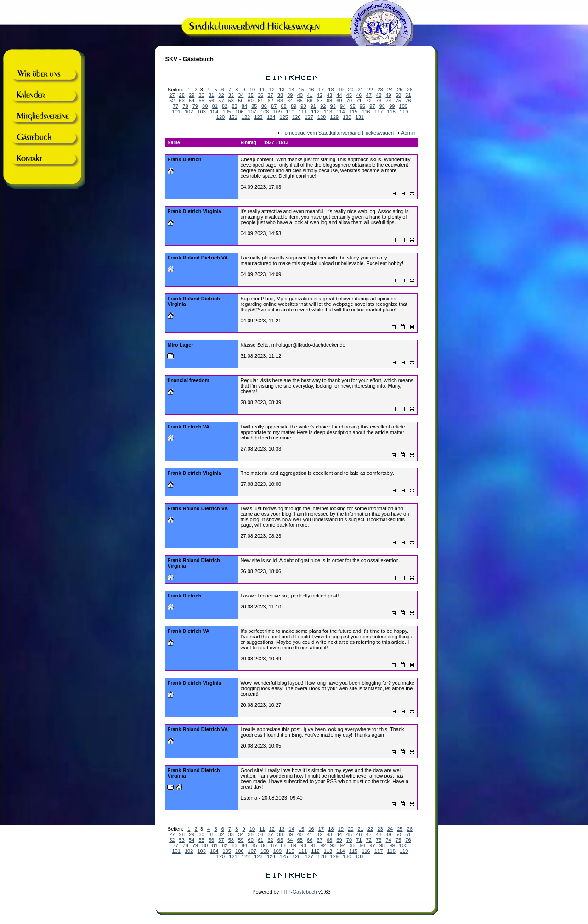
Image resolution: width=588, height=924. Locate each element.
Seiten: (177, 829)
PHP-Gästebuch (298, 892)
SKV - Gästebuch (189, 59)
